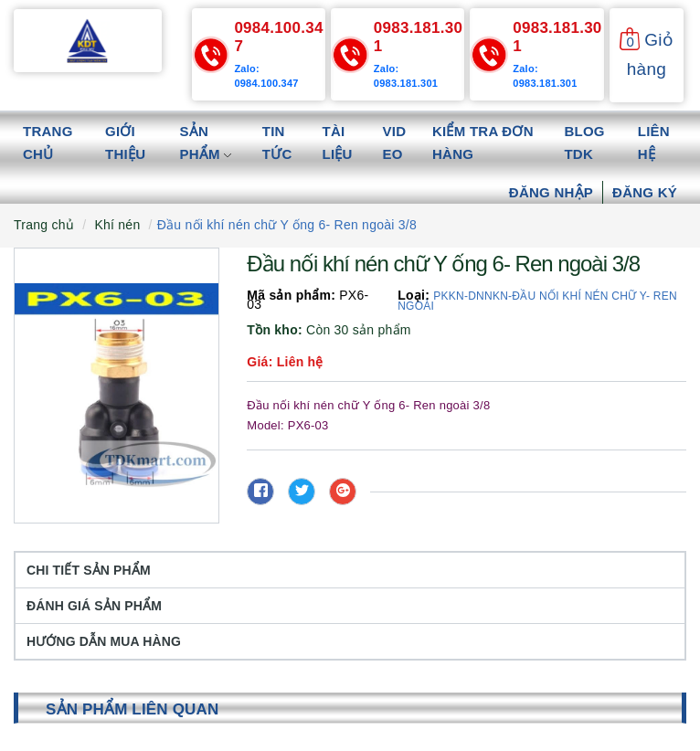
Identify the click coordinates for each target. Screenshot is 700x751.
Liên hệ (654, 143)
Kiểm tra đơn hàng (483, 143)
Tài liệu (338, 143)
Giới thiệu (125, 143)
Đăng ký (645, 192)
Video (395, 143)
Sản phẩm (205, 143)
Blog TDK (584, 143)
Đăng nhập (551, 192)
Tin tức (277, 143)
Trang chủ (48, 143)
